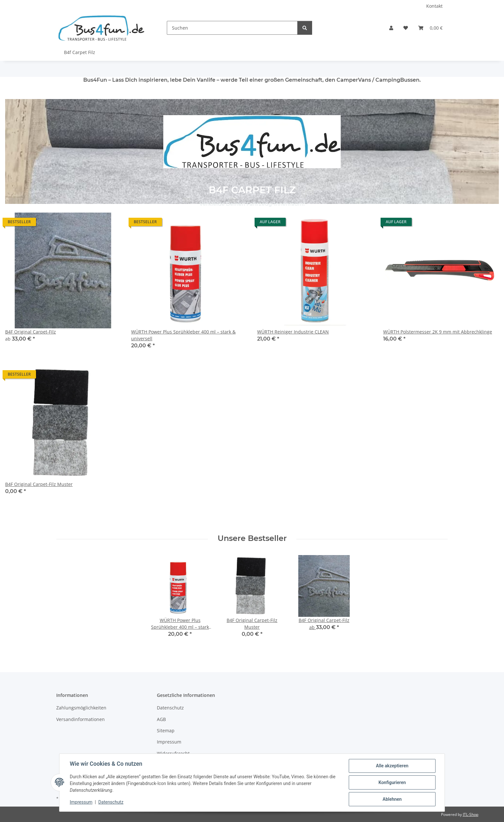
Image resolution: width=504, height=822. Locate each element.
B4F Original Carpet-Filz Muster (39, 484)
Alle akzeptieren (392, 766)
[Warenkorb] (430, 28)
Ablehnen (392, 799)
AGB (161, 719)
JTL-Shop (471, 814)
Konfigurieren (392, 782)
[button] (391, 28)
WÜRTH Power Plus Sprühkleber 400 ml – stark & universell (183, 335)
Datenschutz (111, 802)
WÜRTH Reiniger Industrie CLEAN (293, 332)
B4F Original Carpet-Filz (31, 332)
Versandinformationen (81, 719)
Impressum (81, 802)
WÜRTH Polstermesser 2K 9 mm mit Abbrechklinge (438, 332)
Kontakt (434, 6)
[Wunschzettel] (406, 28)
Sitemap (166, 731)
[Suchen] (232, 28)
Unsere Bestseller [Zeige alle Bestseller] (252, 538)
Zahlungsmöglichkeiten (81, 708)
